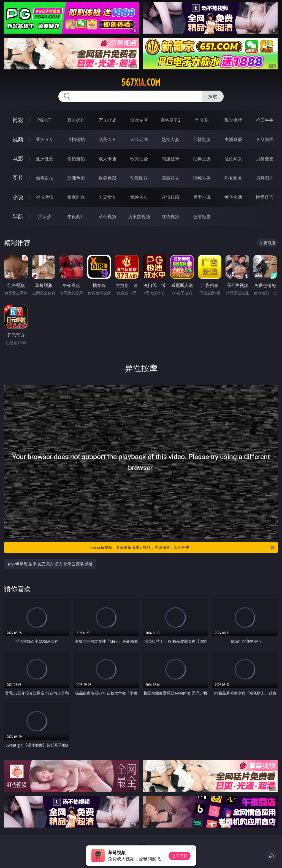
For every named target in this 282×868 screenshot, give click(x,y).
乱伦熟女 (233, 159)
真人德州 (76, 120)
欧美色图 (107, 178)
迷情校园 (170, 197)
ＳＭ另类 (265, 139)
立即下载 (180, 856)
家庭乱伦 (76, 197)
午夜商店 (76, 216)
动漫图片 (139, 178)
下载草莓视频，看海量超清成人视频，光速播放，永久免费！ (182, 547)
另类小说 (202, 197)
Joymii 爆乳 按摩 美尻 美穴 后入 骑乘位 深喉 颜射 (50, 564)
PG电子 (44, 120)
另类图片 (265, 178)
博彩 (18, 120)
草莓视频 (107, 216)
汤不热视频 (139, 216)
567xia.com (141, 82)
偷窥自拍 (45, 178)
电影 (18, 158)
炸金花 (202, 120)
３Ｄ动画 (139, 139)
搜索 (213, 96)
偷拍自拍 (76, 159)
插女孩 (45, 216)
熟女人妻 (170, 139)
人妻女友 (107, 197)
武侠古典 (139, 197)
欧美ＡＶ (107, 139)
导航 (18, 216)
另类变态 (265, 159)
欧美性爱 (139, 159)
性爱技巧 (265, 197)
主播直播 (233, 139)
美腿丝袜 (170, 178)
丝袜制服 (202, 139)
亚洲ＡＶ (45, 139)
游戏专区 (139, 120)
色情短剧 (202, 216)
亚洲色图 (76, 178)
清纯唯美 (202, 178)
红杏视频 (170, 216)
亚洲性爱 (45, 159)
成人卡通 (107, 159)
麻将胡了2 (170, 120)
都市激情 (45, 197)
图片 (18, 178)
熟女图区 (233, 178)
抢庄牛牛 (265, 120)
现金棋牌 (233, 120)
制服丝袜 (170, 159)
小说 (18, 197)
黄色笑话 (233, 197)
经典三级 (202, 159)
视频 (18, 139)
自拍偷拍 (76, 139)
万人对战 (107, 120)
